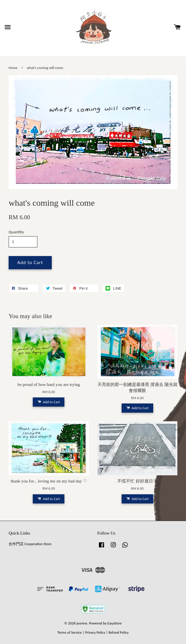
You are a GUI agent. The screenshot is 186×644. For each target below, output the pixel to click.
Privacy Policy (95, 632)
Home (13, 68)
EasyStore (115, 623)
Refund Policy (118, 632)
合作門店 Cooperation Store (30, 544)
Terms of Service (70, 632)
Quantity (16, 232)
